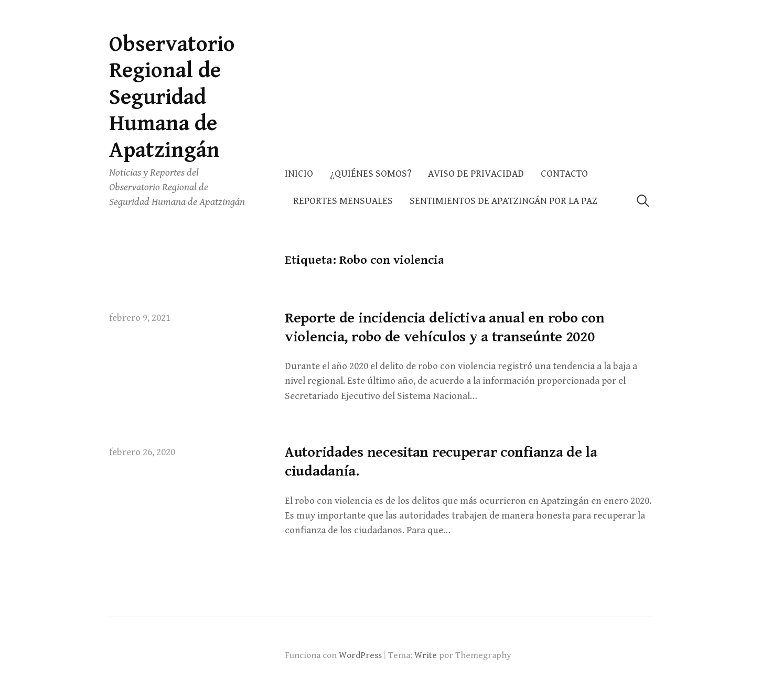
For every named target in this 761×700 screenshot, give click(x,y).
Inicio (299, 174)
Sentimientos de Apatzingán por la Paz (503, 201)
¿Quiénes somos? (371, 174)
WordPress (360, 655)
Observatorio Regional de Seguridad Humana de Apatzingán (172, 97)
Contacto (564, 174)
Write (426, 655)
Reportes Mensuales (343, 201)
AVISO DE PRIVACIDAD (476, 174)
